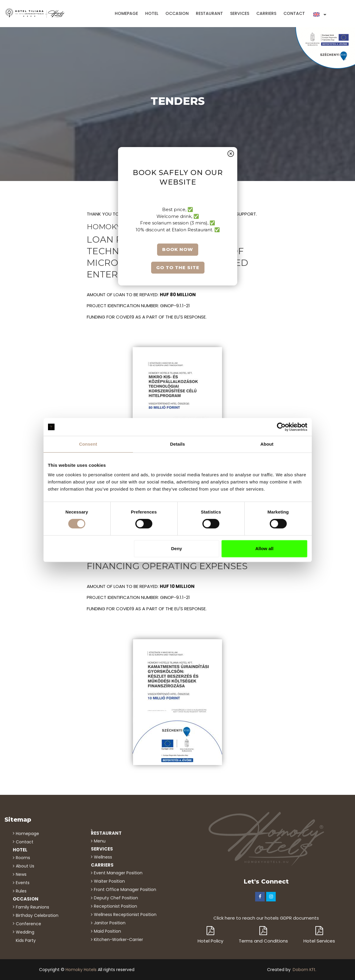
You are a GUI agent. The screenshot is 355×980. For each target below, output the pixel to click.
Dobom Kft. (304, 970)
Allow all (265, 548)
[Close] (231, 154)
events (23, 883)
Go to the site (177, 267)
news (21, 874)
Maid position (107, 931)
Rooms (23, 858)
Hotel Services (319, 935)
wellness (103, 857)
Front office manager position (125, 890)
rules (21, 891)
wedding (25, 932)
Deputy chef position (116, 898)
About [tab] (267, 444)
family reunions (32, 907)
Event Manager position (118, 873)
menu (100, 841)
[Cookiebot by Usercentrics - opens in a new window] (281, 427)
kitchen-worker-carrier (118, 940)
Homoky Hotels (81, 970)
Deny (177, 548)
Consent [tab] (88, 444)
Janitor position (110, 923)
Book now (178, 249)
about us (25, 866)
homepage (126, 13)
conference (28, 924)
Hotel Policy (210, 935)
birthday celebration (37, 915)
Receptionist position (116, 906)
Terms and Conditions (263, 935)
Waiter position (109, 881)
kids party (26, 940)
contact (294, 13)
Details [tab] (178, 444)
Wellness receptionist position (125, 915)
